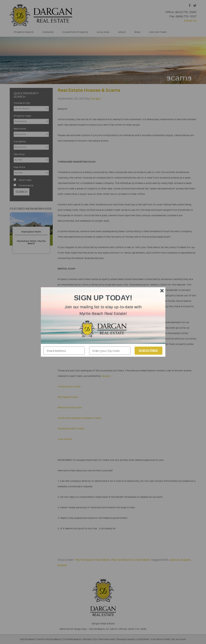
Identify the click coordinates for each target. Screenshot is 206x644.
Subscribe (148, 351)
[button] (103, 310)
